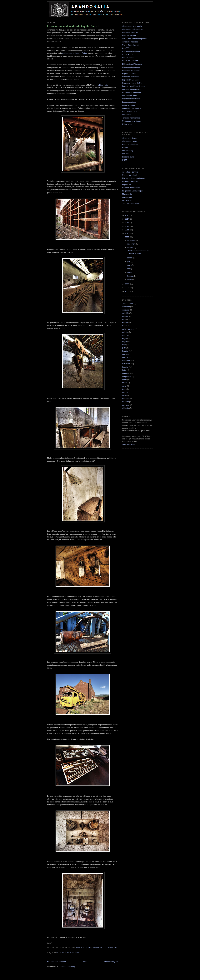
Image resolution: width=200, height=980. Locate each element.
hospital (125, 367)
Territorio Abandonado (131, 118)
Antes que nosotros (130, 42)
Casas (125, 326)
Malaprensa (127, 197)
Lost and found (128, 157)
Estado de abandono (131, 77)
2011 (127, 230)
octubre (130, 248)
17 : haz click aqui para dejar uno (102, 947)
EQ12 (125, 338)
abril (129, 269)
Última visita (127, 124)
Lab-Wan (126, 154)
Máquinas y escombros (132, 108)
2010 (127, 233)
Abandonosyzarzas (130, 32)
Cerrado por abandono (131, 51)
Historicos (126, 364)
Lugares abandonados (131, 99)
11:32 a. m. (80, 947)
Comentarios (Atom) (67, 967)
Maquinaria (127, 376)
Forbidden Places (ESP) (132, 83)
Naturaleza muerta (130, 111)
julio (129, 261)
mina (77, 953)
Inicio (85, 962)
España (61, 953)
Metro (125, 380)
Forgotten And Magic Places (134, 86)
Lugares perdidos (129, 102)
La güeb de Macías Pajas (132, 191)
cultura (125, 335)
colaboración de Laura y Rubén (75, 53)
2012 (127, 226)
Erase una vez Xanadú (131, 70)
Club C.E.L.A (127, 55)
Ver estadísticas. (129, 444)
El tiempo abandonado (131, 67)
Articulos (126, 310)
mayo (130, 265)
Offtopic (125, 392)
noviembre (132, 244)
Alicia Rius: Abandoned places (134, 39)
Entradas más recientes (57, 962)
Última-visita (103, 85)
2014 (127, 219)
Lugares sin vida (129, 105)
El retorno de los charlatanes (134, 178)
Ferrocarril (126, 354)
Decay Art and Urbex (131, 61)
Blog (124, 319)
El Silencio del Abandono (132, 64)
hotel (124, 370)
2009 (127, 237)
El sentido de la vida (130, 181)
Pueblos (125, 402)
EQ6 (124, 345)
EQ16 (125, 342)
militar (125, 383)
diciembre (131, 240)
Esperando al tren (129, 73)
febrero (130, 276)
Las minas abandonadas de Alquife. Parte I (73, 26)
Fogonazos (127, 185)
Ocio (124, 389)
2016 (127, 215)
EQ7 (124, 348)
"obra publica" (128, 304)
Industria (69, 953)
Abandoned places (130, 141)
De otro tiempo (128, 58)
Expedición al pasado (131, 80)
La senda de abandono (131, 93)
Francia (125, 357)
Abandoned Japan (130, 138)
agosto (130, 258)
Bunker (125, 323)
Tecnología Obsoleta (130, 204)
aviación (126, 313)
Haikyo (125, 147)
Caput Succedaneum (131, 45)
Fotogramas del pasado (132, 89)
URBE (125, 160)
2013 (127, 223)
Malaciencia (127, 194)
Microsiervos (127, 200)
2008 (127, 284)
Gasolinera (127, 361)
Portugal (126, 399)
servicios (126, 405)
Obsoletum (127, 115)
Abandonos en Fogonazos (133, 29)
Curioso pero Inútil (130, 175)
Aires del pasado (129, 35)
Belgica (125, 316)
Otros (124, 395)
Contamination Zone (130, 144)
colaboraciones (128, 329)
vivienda (126, 408)
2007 (127, 288)
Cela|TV (125, 48)
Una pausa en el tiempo (132, 121)
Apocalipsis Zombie (130, 172)
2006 (127, 291)
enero (130, 280)
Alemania (126, 307)
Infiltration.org (128, 151)
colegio (125, 332)
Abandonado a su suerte (132, 26)
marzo (130, 272)
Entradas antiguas (111, 962)
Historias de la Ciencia (131, 188)
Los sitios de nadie (130, 96)
